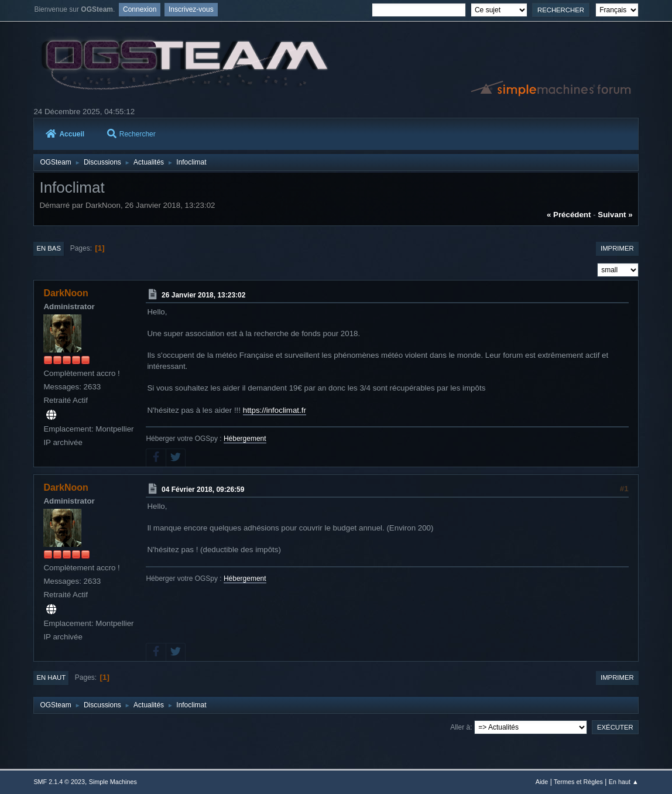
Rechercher (131, 134)
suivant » (615, 215)
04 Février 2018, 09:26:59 (203, 490)
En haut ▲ (624, 782)
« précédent (569, 215)
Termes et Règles (578, 782)
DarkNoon (66, 293)
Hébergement (245, 439)
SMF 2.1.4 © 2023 (59, 782)
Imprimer (617, 248)
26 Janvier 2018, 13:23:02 (203, 295)
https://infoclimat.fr (275, 410)
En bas (49, 248)
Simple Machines (113, 782)
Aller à (460, 727)
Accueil (65, 134)
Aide (542, 782)
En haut (51, 677)
